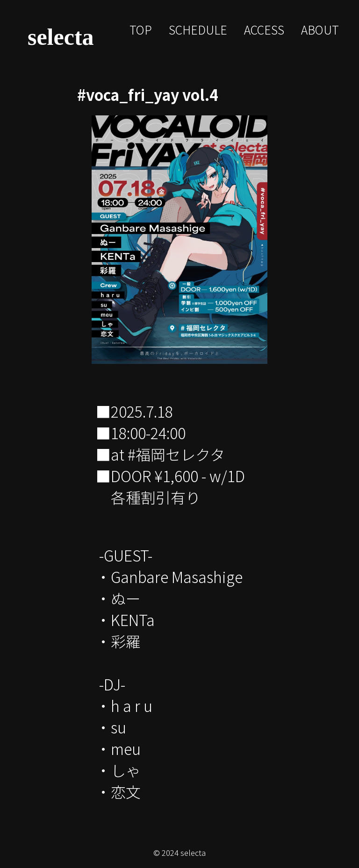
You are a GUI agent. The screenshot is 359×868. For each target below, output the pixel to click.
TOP (141, 29)
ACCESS (264, 29)
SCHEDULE (198, 29)
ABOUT (320, 29)
